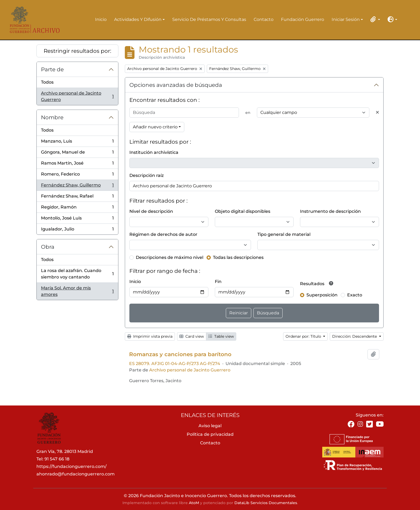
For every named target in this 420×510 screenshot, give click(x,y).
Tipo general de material (284, 234)
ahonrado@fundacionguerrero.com (76, 474)
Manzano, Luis (77, 142)
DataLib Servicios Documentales (266, 503)
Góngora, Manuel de (77, 153)
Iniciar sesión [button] (346, 20)
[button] (374, 19)
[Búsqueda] (184, 113)
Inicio (101, 19)
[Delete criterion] (377, 113)
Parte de (52, 69)
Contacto (264, 19)
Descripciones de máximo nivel (170, 257)
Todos (47, 82)
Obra (48, 247)
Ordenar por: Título (304, 336)
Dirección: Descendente (355, 336)
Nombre (52, 117)
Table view (221, 336)
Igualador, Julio (77, 230)
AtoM (194, 503)
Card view (192, 336)
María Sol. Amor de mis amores (77, 291)
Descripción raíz (147, 175)
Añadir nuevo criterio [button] (155, 127)
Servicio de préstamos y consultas (209, 19)
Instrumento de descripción (330, 211)
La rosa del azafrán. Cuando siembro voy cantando (77, 274)
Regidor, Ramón (77, 208)
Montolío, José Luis (77, 219)
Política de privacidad (210, 434)
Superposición (322, 295)
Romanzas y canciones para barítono (180, 354)
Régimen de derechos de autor (163, 234)
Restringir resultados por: (77, 51)
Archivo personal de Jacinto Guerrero (77, 96)
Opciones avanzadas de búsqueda (176, 85)
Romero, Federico (77, 175)
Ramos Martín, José (77, 164)
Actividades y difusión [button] (138, 20)
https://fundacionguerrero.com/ (72, 466)
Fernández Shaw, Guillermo (77, 186)
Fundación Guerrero (303, 19)
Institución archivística (154, 152)
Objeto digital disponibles (243, 211)
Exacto (355, 295)
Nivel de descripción (151, 211)
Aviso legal (210, 426)
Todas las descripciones (238, 257)
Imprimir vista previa (150, 336)
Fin (218, 282)
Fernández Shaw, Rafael (77, 197)
